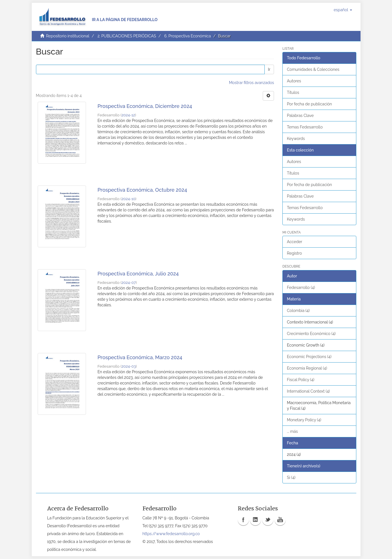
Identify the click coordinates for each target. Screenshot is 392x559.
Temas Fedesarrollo (305, 127)
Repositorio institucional (68, 36)
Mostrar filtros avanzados (251, 83)
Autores (294, 81)
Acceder (295, 242)
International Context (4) (308, 391)
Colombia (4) (298, 311)
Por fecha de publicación (309, 104)
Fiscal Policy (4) (301, 380)
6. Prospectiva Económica (187, 36)
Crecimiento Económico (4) (311, 334)
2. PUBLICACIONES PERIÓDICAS (127, 36)
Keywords (296, 139)
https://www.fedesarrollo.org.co (171, 534)
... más (292, 431)
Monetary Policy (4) (304, 420)
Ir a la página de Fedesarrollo (125, 20)
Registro (294, 253)
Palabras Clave (300, 116)
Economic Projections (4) (309, 357)
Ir (269, 69)
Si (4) (291, 477)
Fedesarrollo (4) (301, 288)
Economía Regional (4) (307, 368)
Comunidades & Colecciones (313, 69)
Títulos (293, 92)
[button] (343, 10)
